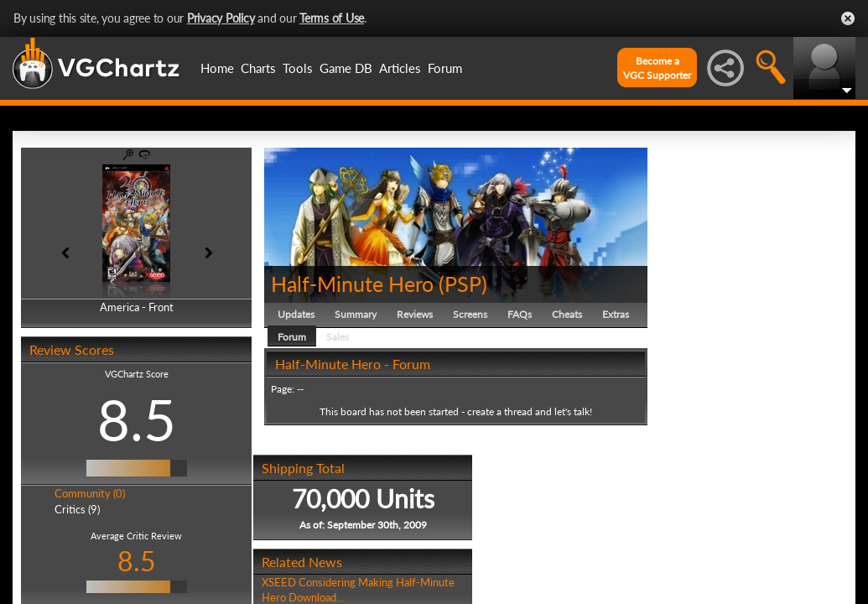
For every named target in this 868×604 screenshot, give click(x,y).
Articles (400, 68)
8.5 (137, 419)
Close (848, 18)
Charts (258, 68)
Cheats (567, 314)
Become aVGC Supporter (657, 68)
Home (217, 68)
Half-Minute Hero (352, 284)
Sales (338, 337)
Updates (296, 314)
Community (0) (90, 493)
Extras (616, 314)
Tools (298, 68)
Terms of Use (332, 18)
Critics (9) (77, 509)
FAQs (520, 314)
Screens (470, 314)
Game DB (346, 68)
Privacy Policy (221, 18)
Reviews (415, 314)
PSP (463, 284)
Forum (445, 68)
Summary (356, 314)
